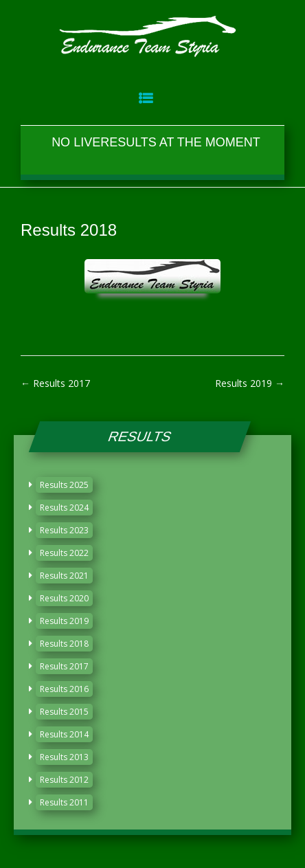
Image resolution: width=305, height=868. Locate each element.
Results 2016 (64, 689)
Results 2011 (64, 802)
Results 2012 (64, 780)
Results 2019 (250, 383)
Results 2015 (64, 712)
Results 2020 (64, 598)
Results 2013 (64, 757)
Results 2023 (64, 530)
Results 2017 (55, 383)
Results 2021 (64, 576)
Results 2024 (64, 508)
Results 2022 (64, 553)
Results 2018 (64, 644)
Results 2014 (64, 734)
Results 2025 (64, 485)
